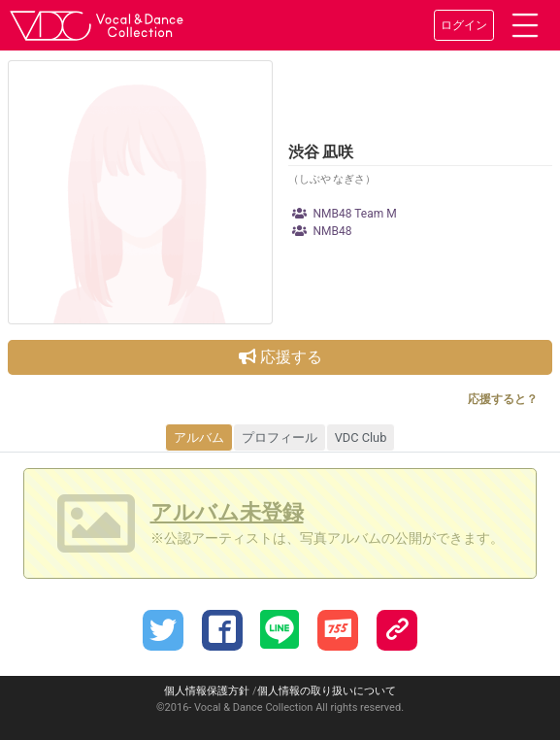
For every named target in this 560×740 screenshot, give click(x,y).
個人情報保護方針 (207, 691)
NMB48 (322, 231)
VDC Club (361, 437)
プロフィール (280, 437)
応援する (280, 357)
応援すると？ (503, 399)
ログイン (464, 25)
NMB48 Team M (345, 214)
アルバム (199, 437)
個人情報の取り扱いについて (327, 691)
